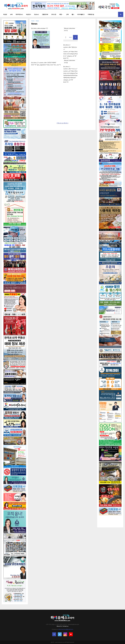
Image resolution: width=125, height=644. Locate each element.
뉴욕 (11, 14)
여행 (60, 14)
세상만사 (28, 14)
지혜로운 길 (91, 14)
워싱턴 (5, 14)
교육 (67, 14)
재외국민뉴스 (19, 14)
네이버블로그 (81, 14)
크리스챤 (54, 14)
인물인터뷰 (45, 14)
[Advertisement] (110, 520)
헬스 (73, 14)
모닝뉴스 (36, 14)
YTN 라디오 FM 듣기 (63, 123)
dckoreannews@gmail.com (66, 629)
